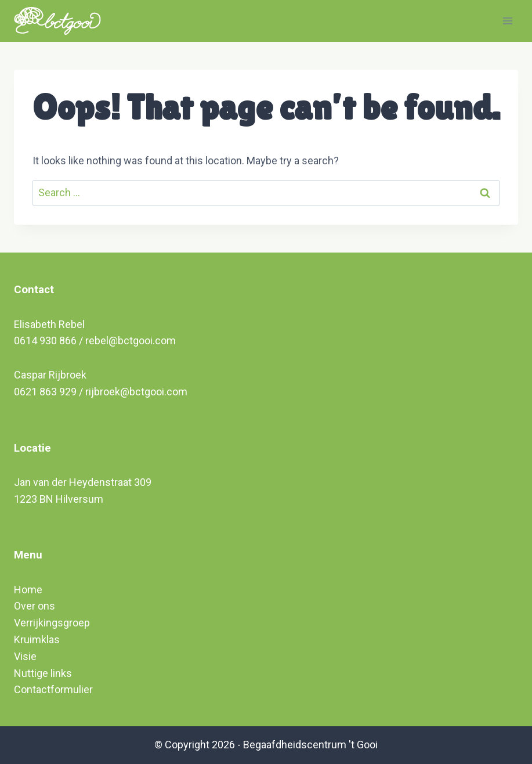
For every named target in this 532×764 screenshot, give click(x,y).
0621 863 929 (45, 392)
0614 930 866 (45, 340)
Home (28, 590)
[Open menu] (507, 21)
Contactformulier (53, 689)
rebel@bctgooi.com (131, 340)
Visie (25, 656)
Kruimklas (37, 639)
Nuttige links (43, 673)
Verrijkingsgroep (52, 623)
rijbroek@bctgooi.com (136, 392)
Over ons (35, 606)
